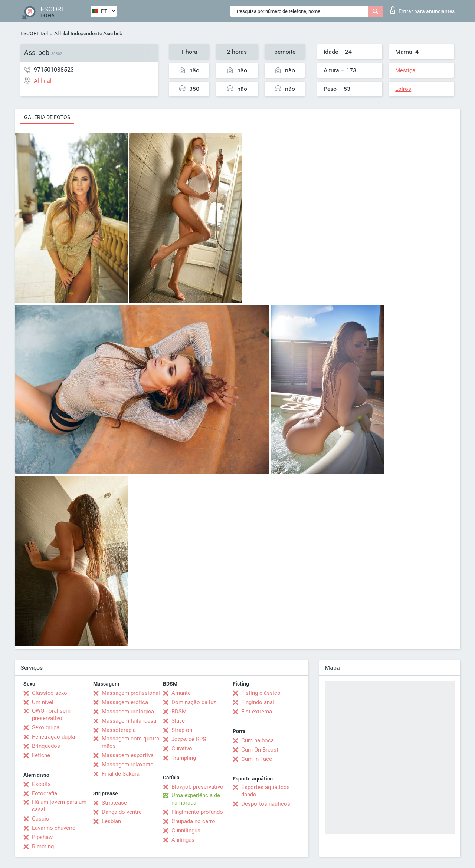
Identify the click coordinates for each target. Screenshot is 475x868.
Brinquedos (46, 746)
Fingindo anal (258, 702)
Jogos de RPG (189, 739)
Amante (181, 693)
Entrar (422, 10)
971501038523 (54, 70)
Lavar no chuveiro (54, 828)
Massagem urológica (128, 712)
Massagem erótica (125, 702)
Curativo (182, 749)
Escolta (41, 784)
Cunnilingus (186, 831)
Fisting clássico (261, 693)
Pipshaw (42, 837)
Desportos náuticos (266, 804)
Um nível (43, 702)
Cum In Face (257, 759)
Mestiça (405, 70)
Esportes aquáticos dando (266, 791)
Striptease (114, 803)
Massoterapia (119, 730)
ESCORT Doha (37, 33)
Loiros (403, 89)
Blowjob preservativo (197, 787)
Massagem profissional (131, 693)
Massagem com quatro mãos (131, 742)
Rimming (43, 846)
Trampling (184, 758)
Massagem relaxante (127, 765)
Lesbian (111, 821)
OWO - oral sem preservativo (51, 714)
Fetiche (41, 755)
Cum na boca (258, 740)
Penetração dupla (53, 737)
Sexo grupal (46, 727)
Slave (178, 721)
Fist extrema (257, 712)
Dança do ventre (122, 812)
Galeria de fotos (47, 117)
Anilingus (183, 840)
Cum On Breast (260, 750)
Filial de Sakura (121, 774)
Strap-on (182, 730)
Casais (40, 819)
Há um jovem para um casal (59, 806)
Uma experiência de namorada (196, 799)
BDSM (179, 712)
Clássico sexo (50, 693)
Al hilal (62, 33)
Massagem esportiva (128, 755)
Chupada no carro (193, 821)
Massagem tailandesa (129, 721)
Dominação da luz (194, 702)
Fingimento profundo (197, 812)
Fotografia (45, 793)
